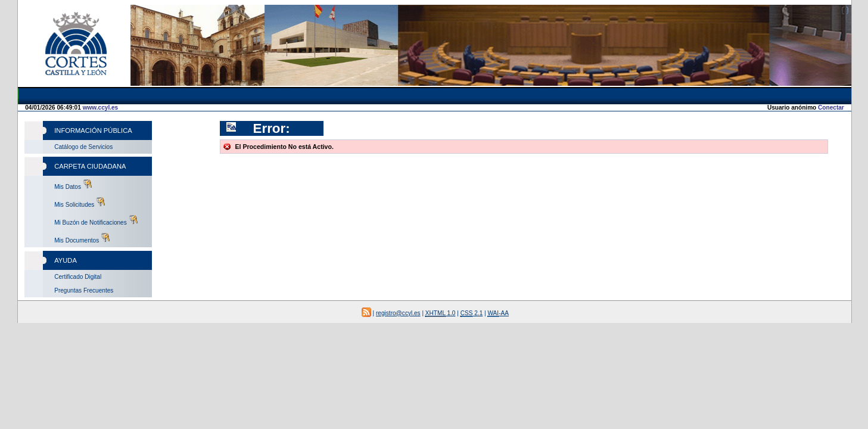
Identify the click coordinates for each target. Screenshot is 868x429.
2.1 (472, 313)
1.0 (441, 313)
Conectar (831, 108)
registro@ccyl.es (398, 313)
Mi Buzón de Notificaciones (96, 220)
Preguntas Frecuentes (84, 290)
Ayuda (66, 260)
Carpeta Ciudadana (90, 166)
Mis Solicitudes (80, 203)
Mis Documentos (82, 238)
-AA (498, 313)
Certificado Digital (78, 277)
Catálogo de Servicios (83, 147)
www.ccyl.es (101, 108)
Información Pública (93, 130)
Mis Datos (73, 185)
